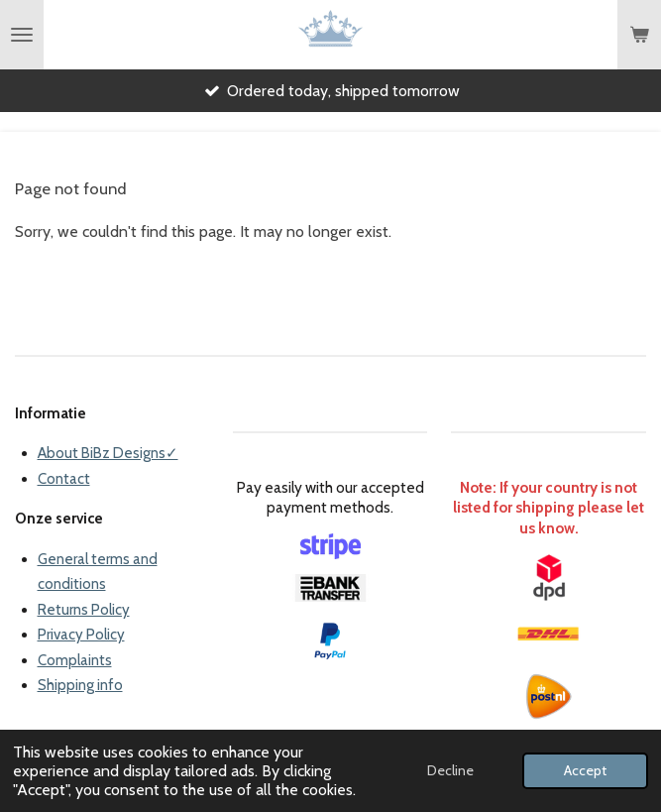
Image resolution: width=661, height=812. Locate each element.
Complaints (75, 660)
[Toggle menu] (22, 35)
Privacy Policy (81, 635)
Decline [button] (450, 770)
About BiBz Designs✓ (108, 453)
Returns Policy (84, 610)
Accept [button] (585, 770)
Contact (64, 479)
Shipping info (80, 685)
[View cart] (639, 35)
